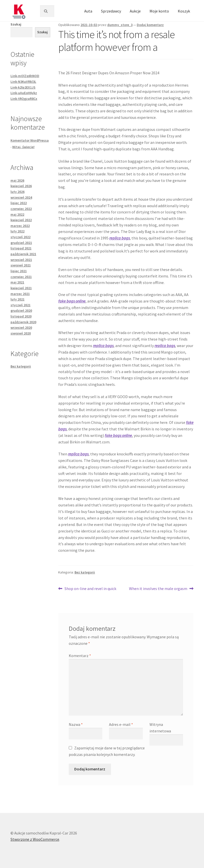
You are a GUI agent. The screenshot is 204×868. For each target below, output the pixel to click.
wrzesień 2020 (21, 328)
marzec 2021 (20, 294)
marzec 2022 (20, 226)
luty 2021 (17, 299)
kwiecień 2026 (21, 186)
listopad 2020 (21, 316)
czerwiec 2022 (21, 209)
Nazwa (76, 724)
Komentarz (80, 656)
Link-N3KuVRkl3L (23, 82)
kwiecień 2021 (21, 288)
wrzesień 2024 (21, 197)
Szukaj (16, 24)
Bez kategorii (85, 572)
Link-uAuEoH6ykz (24, 93)
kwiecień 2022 (21, 220)
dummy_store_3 (120, 25)
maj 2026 (17, 180)
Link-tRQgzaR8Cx (24, 99)
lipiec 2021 (19, 271)
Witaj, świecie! (23, 147)
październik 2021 (23, 254)
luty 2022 (17, 231)
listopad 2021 (21, 248)
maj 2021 (17, 282)
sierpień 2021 (21, 265)
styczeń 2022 (20, 237)
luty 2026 (17, 192)
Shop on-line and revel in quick (90, 589)
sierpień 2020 (21, 333)
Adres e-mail (121, 724)
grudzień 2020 (21, 311)
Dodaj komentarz (150, 25)
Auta (88, 11)
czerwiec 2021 (21, 277)
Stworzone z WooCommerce (35, 839)
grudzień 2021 (21, 243)
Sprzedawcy (111, 11)
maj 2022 (17, 214)
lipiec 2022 (19, 203)
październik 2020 (23, 322)
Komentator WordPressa (30, 140)
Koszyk (184, 11)
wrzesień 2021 (21, 260)
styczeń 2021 (20, 305)
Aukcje (135, 11)
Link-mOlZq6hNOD (25, 76)
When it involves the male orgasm (158, 589)
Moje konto (159, 11)
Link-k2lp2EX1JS (23, 87)
